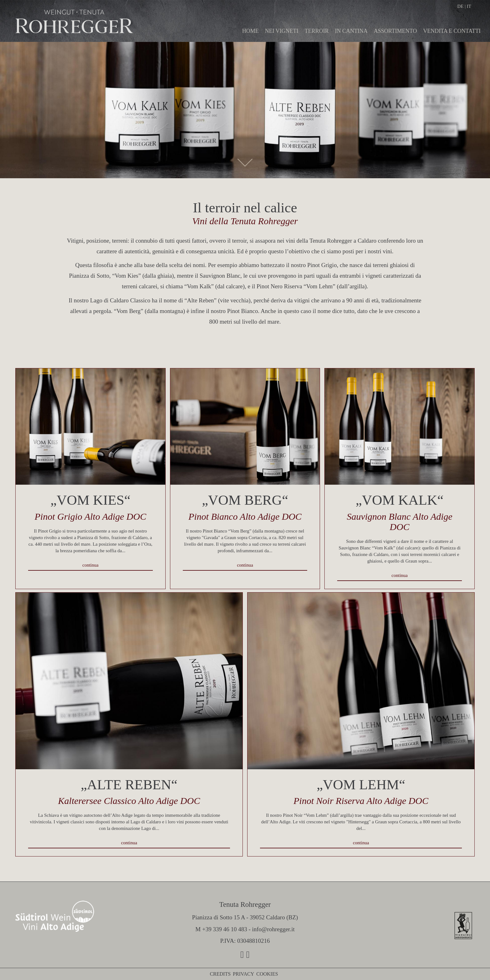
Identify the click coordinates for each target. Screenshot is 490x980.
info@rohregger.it (273, 929)
